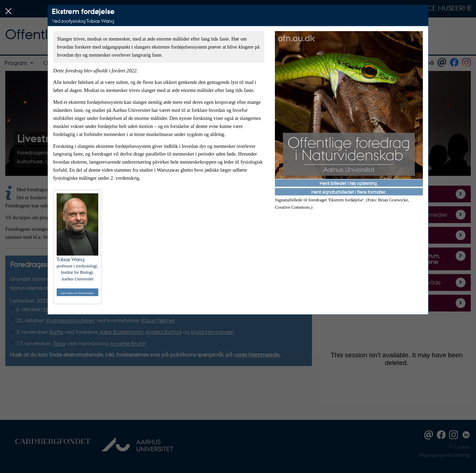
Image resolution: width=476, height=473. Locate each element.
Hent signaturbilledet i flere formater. (349, 192)
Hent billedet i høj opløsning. (349, 183)
